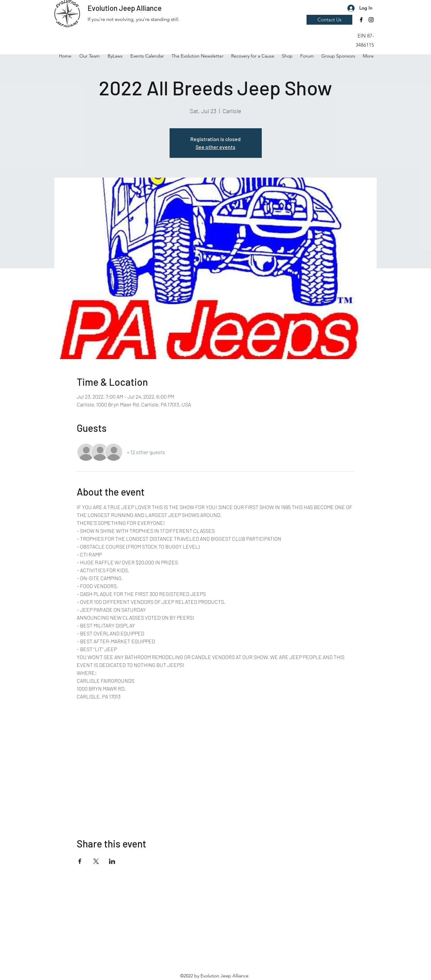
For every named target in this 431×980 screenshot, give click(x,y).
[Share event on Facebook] (80, 861)
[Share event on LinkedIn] (112, 861)
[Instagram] (371, 20)
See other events (215, 147)
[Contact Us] (329, 20)
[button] (362, 18)
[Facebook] (361, 20)
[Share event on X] (96, 861)
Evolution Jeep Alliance (125, 8)
